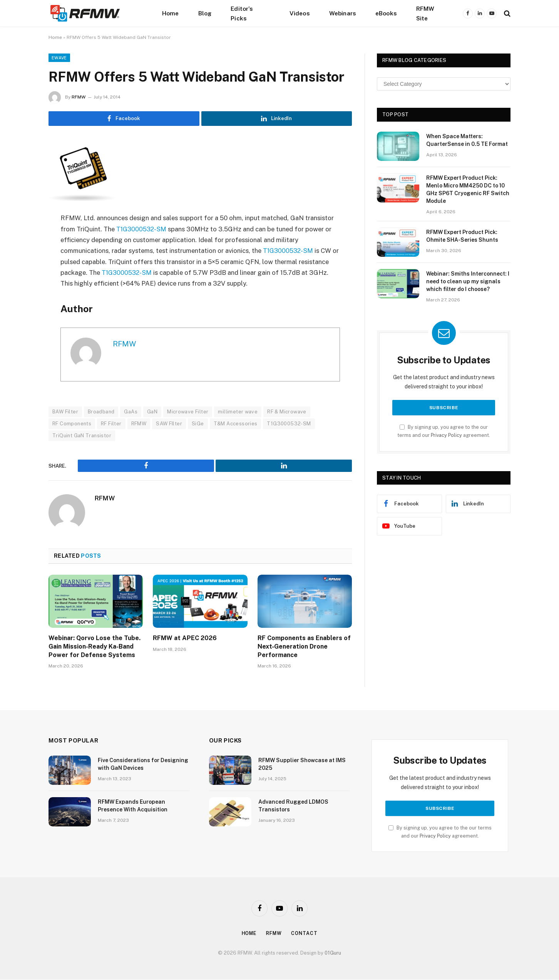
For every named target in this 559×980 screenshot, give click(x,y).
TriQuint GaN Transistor (82, 436)
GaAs (131, 412)
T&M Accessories (236, 424)
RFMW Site (425, 13)
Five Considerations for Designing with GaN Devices (143, 764)
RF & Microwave (287, 412)
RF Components (72, 424)
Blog (205, 13)
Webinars (343, 13)
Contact (306, 934)
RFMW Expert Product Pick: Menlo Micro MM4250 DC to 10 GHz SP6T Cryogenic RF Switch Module (468, 189)
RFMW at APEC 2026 (185, 638)
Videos (300, 13)
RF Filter (111, 424)
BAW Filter (65, 412)
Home (171, 13)
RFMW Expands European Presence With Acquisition (133, 806)
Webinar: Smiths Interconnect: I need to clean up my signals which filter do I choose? (468, 281)
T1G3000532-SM (142, 229)
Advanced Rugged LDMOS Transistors (293, 806)
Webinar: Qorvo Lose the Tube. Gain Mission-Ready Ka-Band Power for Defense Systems (95, 647)
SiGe (198, 424)
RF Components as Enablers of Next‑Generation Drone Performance (304, 647)
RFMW (79, 97)
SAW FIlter (169, 424)
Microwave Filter (188, 412)
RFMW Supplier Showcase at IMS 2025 (302, 764)
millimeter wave (238, 412)
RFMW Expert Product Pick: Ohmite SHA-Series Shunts (462, 236)
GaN (152, 412)
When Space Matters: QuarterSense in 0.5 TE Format (467, 140)
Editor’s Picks (242, 13)
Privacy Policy (446, 435)
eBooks (386, 13)
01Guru (333, 953)
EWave (59, 58)
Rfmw (274, 934)
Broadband (101, 412)
